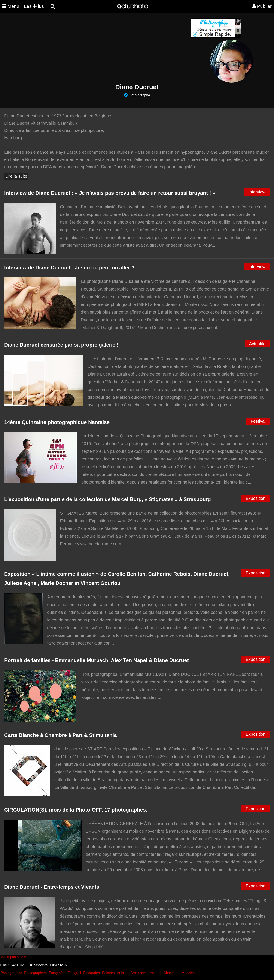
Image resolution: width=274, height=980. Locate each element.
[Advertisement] (111, 48)
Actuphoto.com (15, 957)
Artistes (123, 973)
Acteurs (155, 973)
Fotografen (92, 973)
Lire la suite (16, 176)
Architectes (139, 973)
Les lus (34, 6)
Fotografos (57, 973)
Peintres (108, 973)
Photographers (35, 973)
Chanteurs (171, 973)
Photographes (11, 973)
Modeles (188, 973)
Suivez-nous (58, 965)
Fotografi (74, 973)
